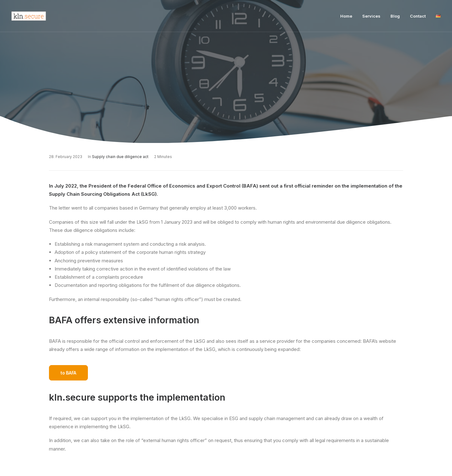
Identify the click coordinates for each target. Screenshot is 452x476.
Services (371, 16)
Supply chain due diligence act (120, 157)
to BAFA (68, 373)
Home (346, 16)
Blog (395, 16)
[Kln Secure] (29, 16)
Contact (418, 16)
